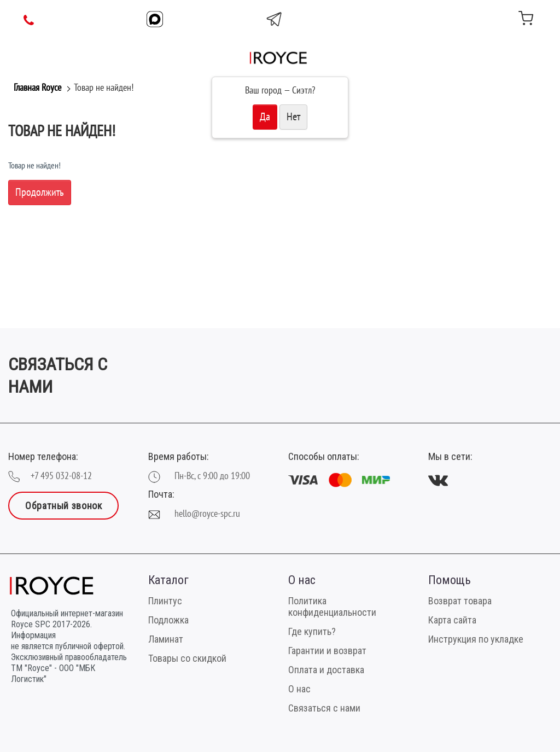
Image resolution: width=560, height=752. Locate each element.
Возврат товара (460, 601)
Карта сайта (452, 620)
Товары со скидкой (187, 658)
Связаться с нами (324, 708)
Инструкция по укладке (476, 639)
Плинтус (165, 601)
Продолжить (40, 193)
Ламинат (166, 639)
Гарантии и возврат (327, 651)
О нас (299, 689)
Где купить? (312, 631)
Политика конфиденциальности (332, 607)
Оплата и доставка (326, 670)
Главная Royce (37, 88)
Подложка (168, 620)
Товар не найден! (104, 88)
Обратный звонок (63, 506)
